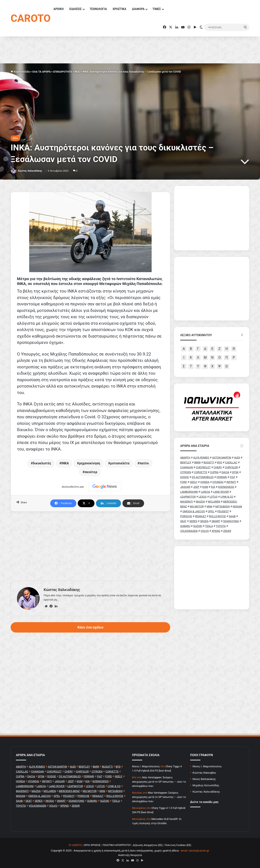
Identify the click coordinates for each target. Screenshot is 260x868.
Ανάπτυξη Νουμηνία (130, 855)
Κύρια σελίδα (20, 72)
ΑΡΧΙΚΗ (59, 9)
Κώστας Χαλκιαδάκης (30, 171)
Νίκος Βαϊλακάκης (204, 779)
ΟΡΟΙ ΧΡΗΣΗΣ (92, 845)
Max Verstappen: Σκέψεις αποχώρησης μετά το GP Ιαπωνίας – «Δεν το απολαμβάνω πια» (159, 782)
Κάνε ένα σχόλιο (90, 627)
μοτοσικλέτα (120, 463)
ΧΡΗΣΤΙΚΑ (119, 9)
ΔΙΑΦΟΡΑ (138, 9)
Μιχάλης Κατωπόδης (206, 785)
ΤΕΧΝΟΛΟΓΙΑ (98, 9)
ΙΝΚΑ (65, 463)
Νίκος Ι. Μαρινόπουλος (207, 766)
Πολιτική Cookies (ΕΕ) (178, 845)
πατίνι (144, 463)
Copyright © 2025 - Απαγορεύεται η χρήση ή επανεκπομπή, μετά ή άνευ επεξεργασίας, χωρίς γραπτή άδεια (115, 851)
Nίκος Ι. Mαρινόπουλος (146, 766)
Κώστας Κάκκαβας (204, 773)
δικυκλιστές (42, 463)
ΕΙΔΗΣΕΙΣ (76, 9)
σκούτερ (91, 472)
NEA (77, 72)
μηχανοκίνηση (90, 463)
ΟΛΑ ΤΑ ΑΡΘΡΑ (41, 72)
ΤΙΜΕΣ (157, 9)
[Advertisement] (90, 546)
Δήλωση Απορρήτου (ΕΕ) (148, 845)
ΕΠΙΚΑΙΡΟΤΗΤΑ (63, 72)
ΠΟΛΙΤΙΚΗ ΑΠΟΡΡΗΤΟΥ (117, 845)
